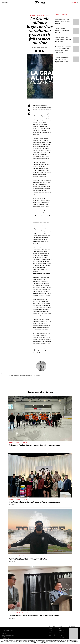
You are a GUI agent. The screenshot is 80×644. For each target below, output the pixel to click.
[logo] (40, 4)
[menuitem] (74, 3)
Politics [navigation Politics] (51, 630)
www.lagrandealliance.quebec (41, 273)
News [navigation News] (51, 629)
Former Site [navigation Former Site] (62, 638)
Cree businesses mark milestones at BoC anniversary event (34, 616)
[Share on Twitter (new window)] (40, 51)
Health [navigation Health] (51, 638)
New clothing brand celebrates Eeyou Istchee (28, 559)
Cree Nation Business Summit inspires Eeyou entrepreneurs (34, 502)
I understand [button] (43, 643)
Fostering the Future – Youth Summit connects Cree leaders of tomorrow (63, 21)
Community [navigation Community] (52, 634)
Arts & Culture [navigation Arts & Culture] (53, 636)
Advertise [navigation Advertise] (61, 632)
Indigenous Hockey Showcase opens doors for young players (34, 445)
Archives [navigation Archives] (61, 636)
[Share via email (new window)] (43, 51)
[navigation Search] (78, 3)
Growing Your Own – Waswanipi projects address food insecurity (63, 31)
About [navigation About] (60, 629)
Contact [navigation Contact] (61, 634)
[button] (5, 2)
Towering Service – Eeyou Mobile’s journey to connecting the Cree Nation (63, 40)
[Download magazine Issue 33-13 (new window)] (74, 634)
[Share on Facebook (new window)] (36, 51)
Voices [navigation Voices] (51, 632)
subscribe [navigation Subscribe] (74, 3)
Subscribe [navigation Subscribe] (61, 630)
